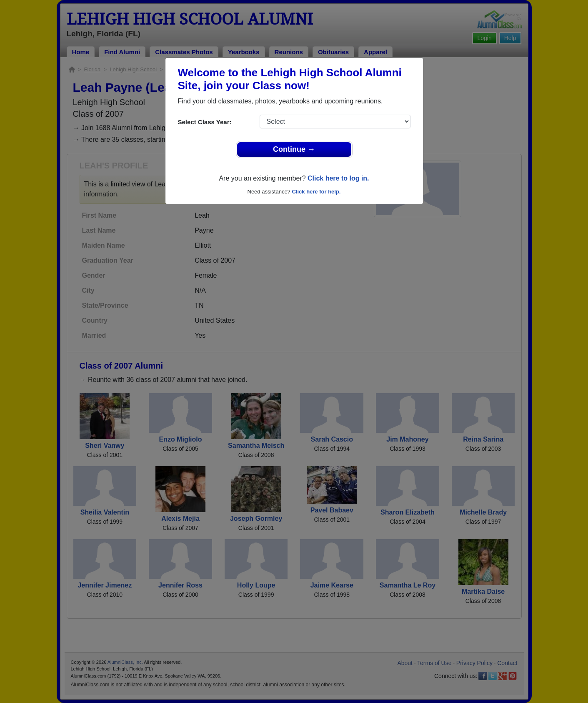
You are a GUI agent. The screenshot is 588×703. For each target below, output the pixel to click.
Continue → (294, 149)
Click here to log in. (338, 178)
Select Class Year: (205, 122)
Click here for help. (316, 192)
